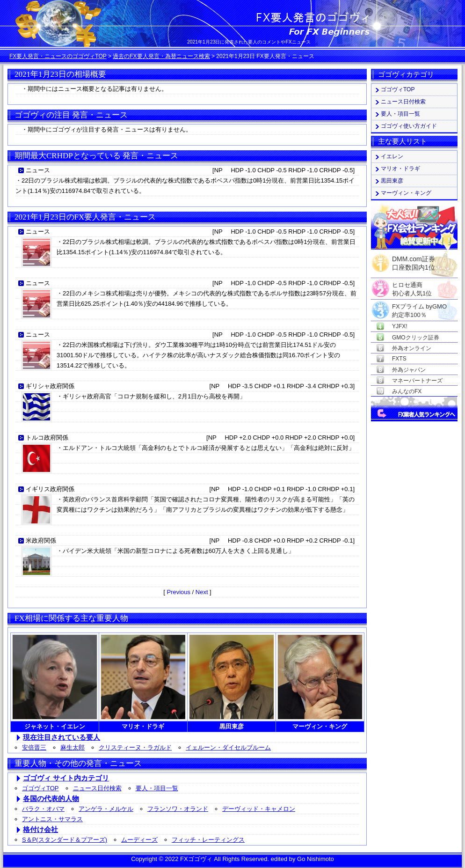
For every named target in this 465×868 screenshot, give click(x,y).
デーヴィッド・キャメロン (259, 809)
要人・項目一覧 (157, 788)
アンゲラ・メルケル (106, 809)
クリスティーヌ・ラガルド (135, 747)
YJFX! (400, 326)
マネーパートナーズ (417, 381)
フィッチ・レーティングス (208, 840)
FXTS (399, 359)
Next (202, 592)
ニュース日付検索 (97, 788)
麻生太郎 (73, 747)
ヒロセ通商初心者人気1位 (412, 285)
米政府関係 (41, 541)
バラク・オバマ (43, 809)
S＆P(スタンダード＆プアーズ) (65, 840)
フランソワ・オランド (178, 809)
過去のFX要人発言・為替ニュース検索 (161, 56)
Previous (178, 592)
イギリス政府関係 (50, 489)
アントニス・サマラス (52, 819)
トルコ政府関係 (47, 438)
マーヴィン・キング (406, 193)
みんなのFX (407, 391)
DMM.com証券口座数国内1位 (414, 260)
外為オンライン (412, 348)
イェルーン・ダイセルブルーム (228, 747)
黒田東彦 (392, 181)
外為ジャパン (409, 370)
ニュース (38, 170)
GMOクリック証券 (416, 338)
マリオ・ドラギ (400, 169)
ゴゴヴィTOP (40, 788)
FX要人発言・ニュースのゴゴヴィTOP (58, 56)
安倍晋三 (34, 747)
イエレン (392, 156)
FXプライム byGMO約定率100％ (419, 307)
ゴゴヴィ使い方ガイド (409, 126)
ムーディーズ (139, 840)
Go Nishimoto (316, 859)
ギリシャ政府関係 (50, 386)
